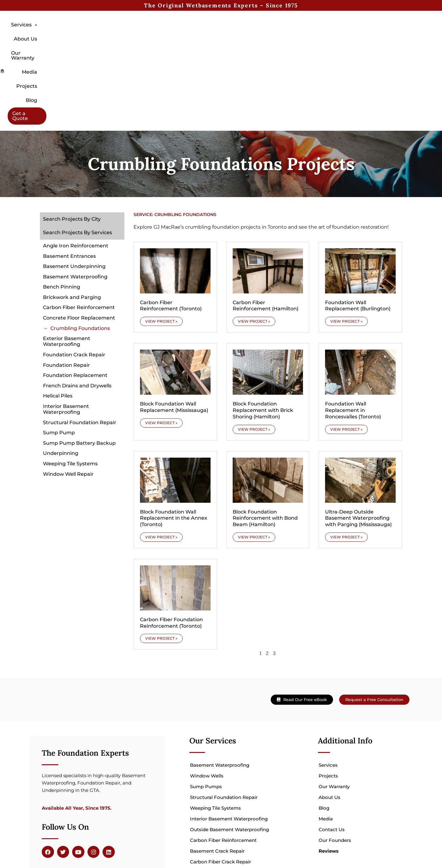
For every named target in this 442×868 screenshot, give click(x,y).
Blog (319, 37)
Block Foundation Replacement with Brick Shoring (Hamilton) (263, 342)
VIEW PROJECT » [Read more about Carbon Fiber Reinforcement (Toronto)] (161, 253)
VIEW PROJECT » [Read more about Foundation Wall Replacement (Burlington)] (346, 253)
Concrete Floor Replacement (79, 250)
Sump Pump (59, 365)
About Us (181, 37)
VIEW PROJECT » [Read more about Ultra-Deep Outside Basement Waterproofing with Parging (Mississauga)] (346, 469)
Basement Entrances (69, 188)
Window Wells (207, 708)
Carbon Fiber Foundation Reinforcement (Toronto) (171, 555)
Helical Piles (58, 328)
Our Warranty (222, 37)
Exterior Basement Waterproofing (67, 273)
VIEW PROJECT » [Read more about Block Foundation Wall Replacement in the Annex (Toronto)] (161, 469)
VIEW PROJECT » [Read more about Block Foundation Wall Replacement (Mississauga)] (161, 355)
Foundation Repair (66, 297)
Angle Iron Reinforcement (76, 178)
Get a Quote (353, 37)
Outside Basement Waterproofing (229, 762)
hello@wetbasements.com (369, 846)
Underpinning (61, 385)
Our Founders (335, 772)
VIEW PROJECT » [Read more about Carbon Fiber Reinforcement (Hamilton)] (254, 253)
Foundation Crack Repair (74, 287)
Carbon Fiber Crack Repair (221, 794)
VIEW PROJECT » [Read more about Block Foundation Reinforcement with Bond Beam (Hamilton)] (254, 469)
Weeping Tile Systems (70, 396)
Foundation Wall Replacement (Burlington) (358, 238)
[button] (143, 37)
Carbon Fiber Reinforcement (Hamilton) (266, 238)
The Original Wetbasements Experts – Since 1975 (221, 5)
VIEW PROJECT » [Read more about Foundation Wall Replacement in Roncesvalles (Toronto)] (346, 361)
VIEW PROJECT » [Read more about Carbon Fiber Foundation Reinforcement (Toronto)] (161, 570)
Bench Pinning (62, 219)
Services (143, 37)
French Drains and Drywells (77, 318)
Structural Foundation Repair (80, 355)
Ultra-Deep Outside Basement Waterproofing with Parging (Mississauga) (358, 450)
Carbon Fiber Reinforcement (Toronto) (171, 238)
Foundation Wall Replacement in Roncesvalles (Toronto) (353, 342)
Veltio (139, 850)
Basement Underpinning (74, 198)
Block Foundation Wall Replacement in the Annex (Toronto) (174, 450)
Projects (290, 37)
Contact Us (332, 762)
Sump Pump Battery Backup (79, 375)
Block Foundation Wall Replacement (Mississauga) (174, 339)
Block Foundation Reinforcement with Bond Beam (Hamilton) (265, 450)
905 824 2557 (388, 839)
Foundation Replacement (75, 307)
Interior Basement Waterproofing (66, 341)
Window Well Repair (68, 406)
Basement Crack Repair (217, 783)
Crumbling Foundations (80, 260)
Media (259, 37)
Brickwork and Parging (72, 229)
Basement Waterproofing (75, 209)
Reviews (329, 783)
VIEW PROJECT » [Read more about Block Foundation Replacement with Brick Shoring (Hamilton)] (254, 361)
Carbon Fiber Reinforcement (79, 240)
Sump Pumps (206, 719)
